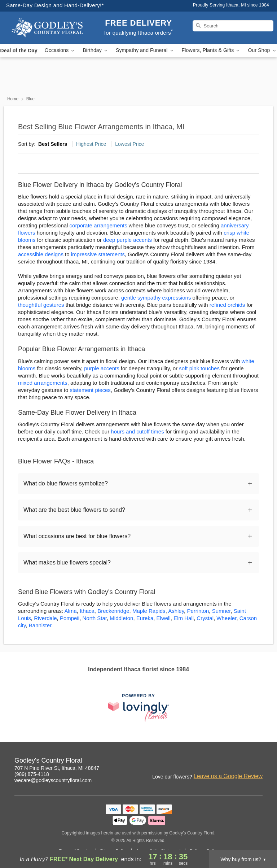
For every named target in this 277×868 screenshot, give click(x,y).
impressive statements (98, 254)
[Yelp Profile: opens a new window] (258, 762)
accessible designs (41, 254)
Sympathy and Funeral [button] (145, 50)
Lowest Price (129, 144)
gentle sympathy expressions (156, 298)
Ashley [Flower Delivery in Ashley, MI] (176, 611)
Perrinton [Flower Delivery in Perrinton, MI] (198, 611)
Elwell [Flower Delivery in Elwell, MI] (164, 618)
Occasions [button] (60, 50)
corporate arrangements (98, 225)
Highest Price (91, 144)
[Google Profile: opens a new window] (242, 762)
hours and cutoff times (137, 431)
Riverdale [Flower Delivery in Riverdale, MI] (45, 618)
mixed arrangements (43, 383)
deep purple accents (127, 240)
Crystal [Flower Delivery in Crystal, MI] (205, 618)
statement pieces (90, 390)
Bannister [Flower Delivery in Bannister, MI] (40, 625)
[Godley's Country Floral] (48, 28)
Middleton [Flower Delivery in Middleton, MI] (121, 618)
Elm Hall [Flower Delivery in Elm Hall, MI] (184, 618)
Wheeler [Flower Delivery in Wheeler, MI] (226, 618)
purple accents (102, 368)
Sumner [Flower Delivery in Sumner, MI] (221, 611)
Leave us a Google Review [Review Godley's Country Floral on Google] (228, 776)
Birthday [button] (96, 50)
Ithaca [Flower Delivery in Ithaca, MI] (87, 611)
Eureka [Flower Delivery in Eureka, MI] (145, 618)
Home (13, 99)
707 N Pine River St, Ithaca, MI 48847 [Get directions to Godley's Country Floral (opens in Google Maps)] (57, 768)
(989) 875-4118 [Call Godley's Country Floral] (32, 774)
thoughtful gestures (41, 305)
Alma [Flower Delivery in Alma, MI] (70, 611)
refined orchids (227, 305)
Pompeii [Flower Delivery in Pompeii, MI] (70, 618)
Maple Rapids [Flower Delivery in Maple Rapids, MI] (149, 611)
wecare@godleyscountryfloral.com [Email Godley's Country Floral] (53, 780)
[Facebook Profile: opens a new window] (226, 762)
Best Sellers (53, 144)
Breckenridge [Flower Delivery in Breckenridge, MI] (113, 611)
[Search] (233, 26)
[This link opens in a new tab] (138, 708)
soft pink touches (199, 368)
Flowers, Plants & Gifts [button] (211, 50)
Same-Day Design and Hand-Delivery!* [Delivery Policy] (55, 5)
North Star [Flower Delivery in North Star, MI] (94, 618)
